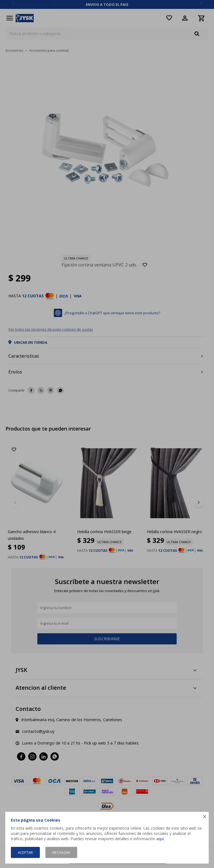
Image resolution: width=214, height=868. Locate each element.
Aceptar (25, 852)
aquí (160, 839)
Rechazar (61, 852)
